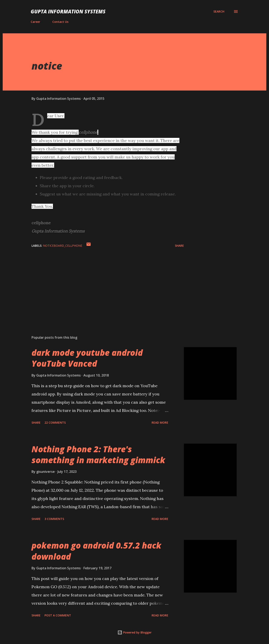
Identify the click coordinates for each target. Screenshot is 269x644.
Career (35, 22)
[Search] (219, 12)
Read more (160, 423)
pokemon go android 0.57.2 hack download (96, 551)
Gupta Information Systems (68, 11)
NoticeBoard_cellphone (63, 246)
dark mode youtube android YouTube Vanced (87, 358)
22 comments (55, 423)
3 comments (54, 519)
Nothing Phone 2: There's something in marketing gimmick (98, 455)
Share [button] (179, 246)
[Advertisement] (101, 284)
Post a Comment (58, 615)
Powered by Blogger (134, 632)
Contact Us (60, 22)
